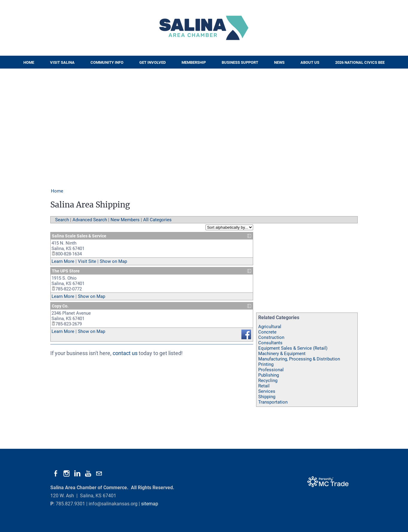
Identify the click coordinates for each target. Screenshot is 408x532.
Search (62, 220)
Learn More (63, 261)
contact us (125, 353)
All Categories (157, 220)
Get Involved (152, 62)
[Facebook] (56, 474)
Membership (194, 62)
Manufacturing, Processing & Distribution (299, 359)
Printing (266, 364)
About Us (310, 62)
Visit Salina (62, 62)
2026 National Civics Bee (360, 62)
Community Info (107, 62)
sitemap (150, 504)
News (279, 62)
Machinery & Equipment (282, 354)
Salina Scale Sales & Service (79, 236)
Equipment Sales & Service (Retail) (293, 348)
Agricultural (270, 327)
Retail (264, 386)
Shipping (267, 397)
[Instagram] (67, 474)
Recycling (268, 381)
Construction (271, 337)
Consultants (270, 343)
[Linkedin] (77, 474)
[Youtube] (88, 474)
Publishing (269, 375)
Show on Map (113, 261)
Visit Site (87, 261)
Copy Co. (60, 306)
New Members (125, 220)
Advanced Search (90, 220)
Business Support (240, 62)
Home (29, 62)
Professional (271, 370)
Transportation (273, 402)
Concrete (267, 332)
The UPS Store (66, 271)
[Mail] (99, 474)
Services (267, 391)
